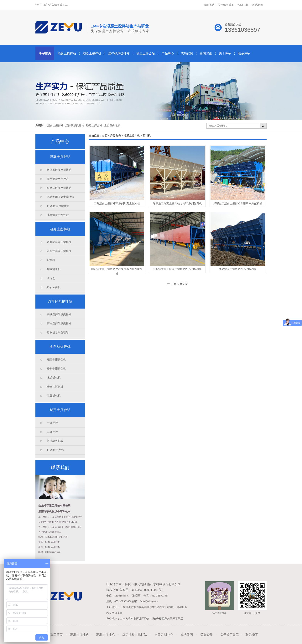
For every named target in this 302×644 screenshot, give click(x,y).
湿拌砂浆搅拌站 (119, 53)
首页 (105, 136)
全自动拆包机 (112, 125)
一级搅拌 (52, 423)
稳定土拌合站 (146, 53)
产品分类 (116, 136)
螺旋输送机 (54, 269)
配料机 (51, 260)
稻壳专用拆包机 (56, 360)
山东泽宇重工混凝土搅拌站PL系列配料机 (177, 269)
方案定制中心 (164, 635)
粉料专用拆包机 (56, 369)
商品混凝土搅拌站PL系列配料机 (238, 269)
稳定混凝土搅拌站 (135, 635)
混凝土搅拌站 (67, 53)
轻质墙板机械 (55, 441)
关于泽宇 (225, 53)
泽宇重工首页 (53, 635)
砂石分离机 (54, 287)
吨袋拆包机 (54, 396)
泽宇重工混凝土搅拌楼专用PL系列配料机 (238, 203)
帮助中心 (243, 5)
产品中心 (168, 53)
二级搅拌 (52, 432)
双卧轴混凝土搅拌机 (59, 242)
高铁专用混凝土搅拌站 (60, 197)
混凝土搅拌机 (92, 53)
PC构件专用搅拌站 (58, 206)
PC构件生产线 (55, 450)
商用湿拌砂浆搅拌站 (59, 323)
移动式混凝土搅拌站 (59, 188)
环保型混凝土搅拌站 (59, 170)
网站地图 (257, 5)
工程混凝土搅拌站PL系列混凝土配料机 (117, 203)
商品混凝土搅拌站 (58, 179)
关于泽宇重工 (226, 5)
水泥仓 (51, 278)
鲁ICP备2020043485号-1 (148, 590)
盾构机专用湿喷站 (58, 332)
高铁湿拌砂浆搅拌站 (59, 314)
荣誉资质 (207, 635)
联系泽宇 (244, 53)
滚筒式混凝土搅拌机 (59, 251)
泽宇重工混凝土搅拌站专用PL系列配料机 (177, 203)
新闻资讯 (206, 53)
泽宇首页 (45, 53)
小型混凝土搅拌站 (58, 215)
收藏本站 (209, 5)
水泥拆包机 (54, 378)
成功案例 (187, 53)
